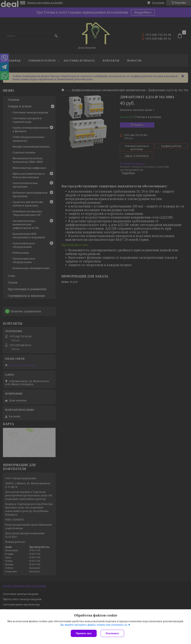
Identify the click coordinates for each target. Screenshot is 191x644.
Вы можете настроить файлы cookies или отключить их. (94, 625)
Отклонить (112, 633)
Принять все (84, 633)
